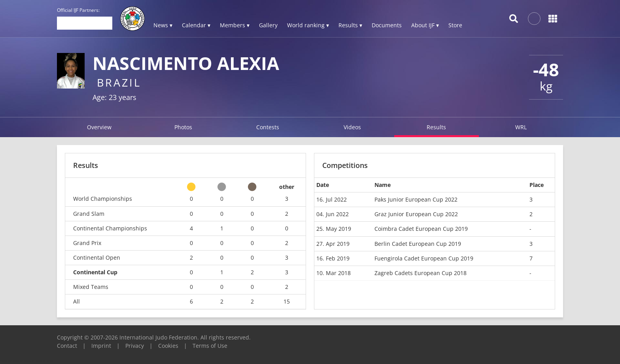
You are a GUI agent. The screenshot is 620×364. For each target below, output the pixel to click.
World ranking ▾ (308, 25)
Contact (67, 346)
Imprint (101, 346)
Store (455, 25)
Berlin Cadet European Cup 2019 (418, 244)
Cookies (168, 346)
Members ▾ (235, 25)
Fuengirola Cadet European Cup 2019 (424, 258)
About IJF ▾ (425, 25)
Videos (352, 127)
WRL (521, 127)
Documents (387, 25)
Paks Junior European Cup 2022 (416, 199)
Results (436, 127)
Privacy (135, 346)
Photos (183, 127)
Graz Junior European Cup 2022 (416, 214)
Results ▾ (350, 25)
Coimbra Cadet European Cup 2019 (421, 229)
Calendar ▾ (196, 25)
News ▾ (163, 25)
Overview (99, 127)
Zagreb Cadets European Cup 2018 (421, 273)
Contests (268, 127)
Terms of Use (210, 346)
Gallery (268, 25)
